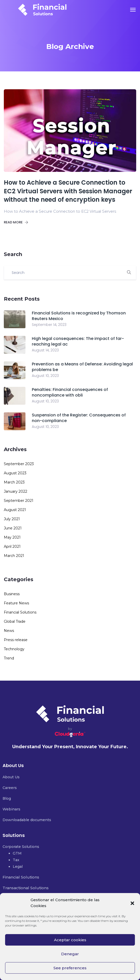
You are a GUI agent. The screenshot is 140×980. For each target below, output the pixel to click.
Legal (18, 867)
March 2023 (14, 482)
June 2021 (13, 528)
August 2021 (15, 510)
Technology (14, 649)
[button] (132, 903)
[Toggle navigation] (133, 10)
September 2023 (19, 464)
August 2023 (15, 473)
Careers (10, 788)
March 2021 (14, 556)
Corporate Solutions (21, 847)
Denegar (70, 954)
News (9, 631)
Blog (7, 798)
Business (12, 594)
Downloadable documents (27, 820)
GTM (17, 853)
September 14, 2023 (49, 325)
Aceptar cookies (70, 940)
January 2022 (16, 491)
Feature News (16, 603)
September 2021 (19, 501)
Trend (9, 658)
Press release (16, 640)
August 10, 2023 (45, 376)
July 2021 (12, 519)
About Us (11, 777)
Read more (16, 222)
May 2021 (12, 537)
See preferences (70, 968)
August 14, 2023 (45, 350)
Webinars (11, 809)
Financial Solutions (20, 612)
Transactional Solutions (26, 888)
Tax (16, 860)
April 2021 (12, 546)
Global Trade (15, 621)
